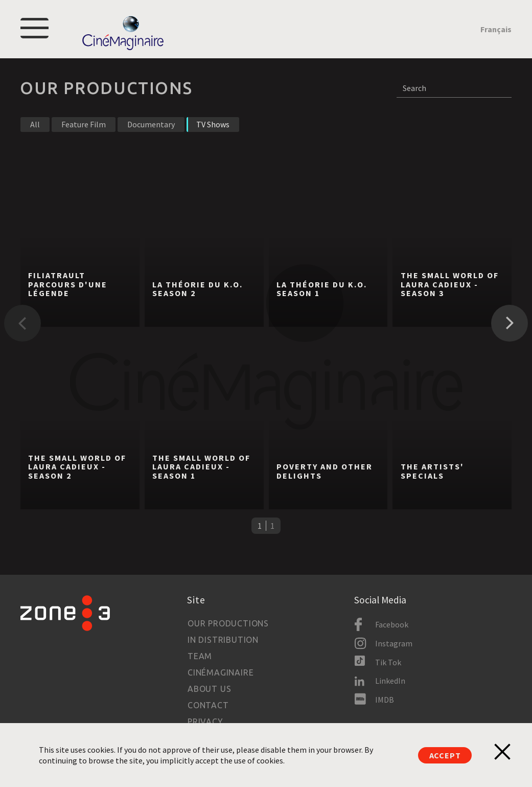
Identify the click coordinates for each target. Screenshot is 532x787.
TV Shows (213, 124)
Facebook (392, 624)
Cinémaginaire (221, 672)
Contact (208, 705)
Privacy (205, 722)
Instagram (394, 643)
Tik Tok (388, 662)
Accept (445, 755)
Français (496, 29)
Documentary (151, 124)
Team (200, 656)
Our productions (228, 623)
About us (209, 689)
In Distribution (223, 640)
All (35, 124)
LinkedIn (390, 681)
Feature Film (84, 124)
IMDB (385, 700)
